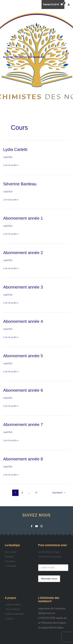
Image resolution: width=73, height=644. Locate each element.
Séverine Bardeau (20, 184)
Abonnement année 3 (23, 287)
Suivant (59, 492)
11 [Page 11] (36, 492)
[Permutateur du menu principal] (66, 57)
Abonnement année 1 (23, 218)
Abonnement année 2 (23, 253)
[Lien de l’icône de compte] (69, 4)
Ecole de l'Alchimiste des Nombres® (24, 57)
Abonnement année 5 (23, 356)
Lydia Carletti (15, 149)
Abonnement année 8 (23, 459)
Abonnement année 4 (23, 321)
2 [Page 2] (22, 492)
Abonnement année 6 (23, 390)
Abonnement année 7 (23, 425)
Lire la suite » (11, 165)
